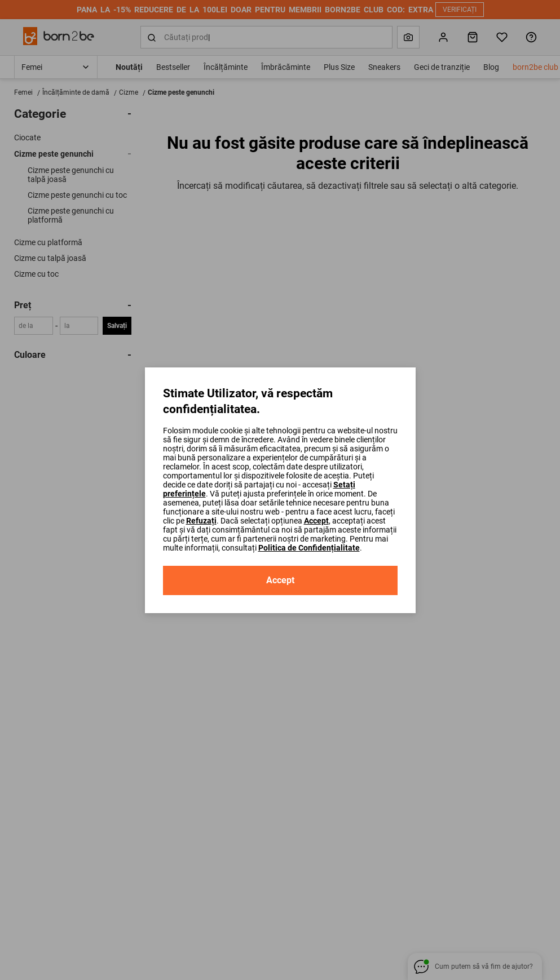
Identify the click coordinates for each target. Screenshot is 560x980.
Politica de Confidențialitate (309, 548)
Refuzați (201, 521)
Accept (316, 521)
